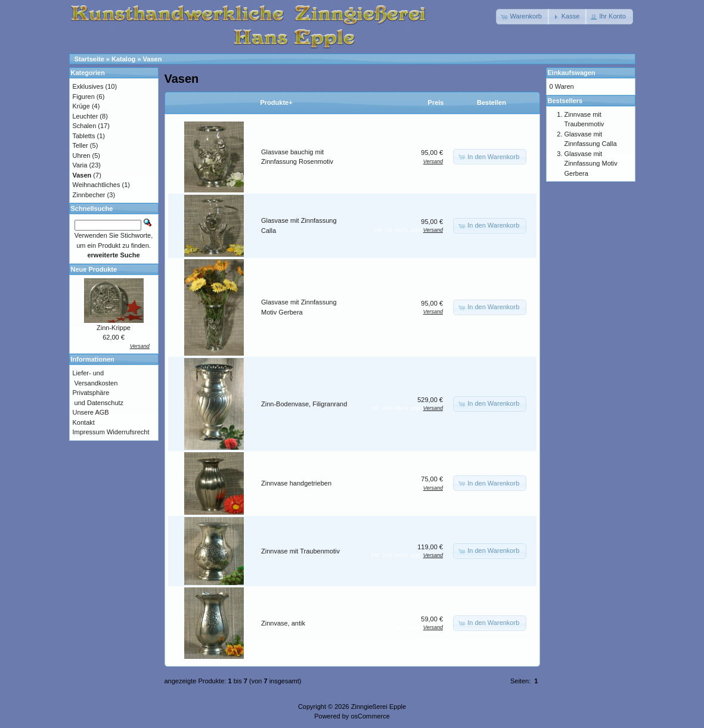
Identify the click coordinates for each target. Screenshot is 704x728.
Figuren (84, 97)
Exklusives (88, 86)
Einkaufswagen (572, 73)
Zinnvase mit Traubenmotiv (300, 551)
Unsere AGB (91, 412)
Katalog (123, 59)
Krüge (81, 106)
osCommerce (370, 716)
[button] (522, 17)
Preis (436, 102)
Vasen (153, 59)
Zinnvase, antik (283, 623)
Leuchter (86, 116)
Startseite (89, 59)
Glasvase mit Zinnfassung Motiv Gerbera (591, 164)
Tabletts (84, 136)
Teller (80, 145)
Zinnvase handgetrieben (296, 483)
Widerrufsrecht (128, 432)
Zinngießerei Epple (379, 707)
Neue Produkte (94, 269)
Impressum (89, 432)
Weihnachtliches (97, 185)
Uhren (82, 155)
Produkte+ (277, 102)
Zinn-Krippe (114, 328)
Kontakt (84, 422)
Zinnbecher (89, 195)
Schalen (85, 126)
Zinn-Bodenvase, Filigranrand (304, 404)
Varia (80, 165)
